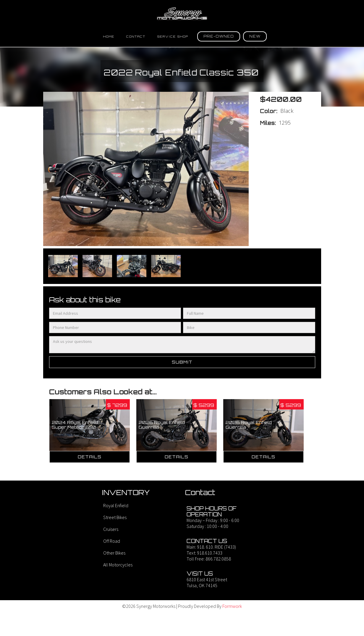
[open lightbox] (63, 266)
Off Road (112, 541)
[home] (182, 14)
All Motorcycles (118, 565)
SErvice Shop (173, 36)
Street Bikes (115, 517)
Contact (136, 36)
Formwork (232, 606)
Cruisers (111, 529)
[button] (219, 36)
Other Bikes (114, 553)
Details (90, 457)
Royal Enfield (116, 505)
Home (109, 36)
